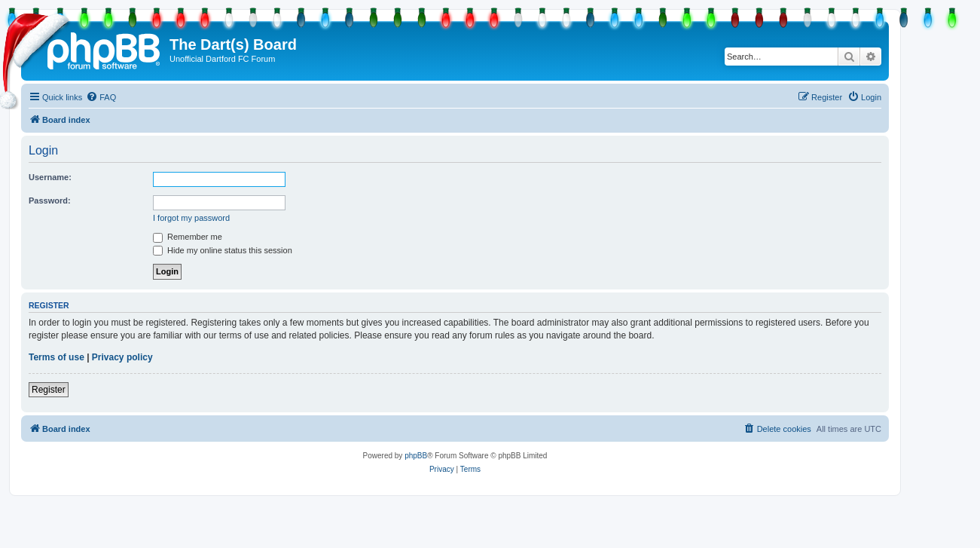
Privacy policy (122, 357)
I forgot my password (191, 218)
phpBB (416, 456)
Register (49, 390)
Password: (50, 201)
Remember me (188, 237)
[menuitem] (101, 97)
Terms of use (56, 357)
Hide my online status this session (223, 250)
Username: (50, 177)
